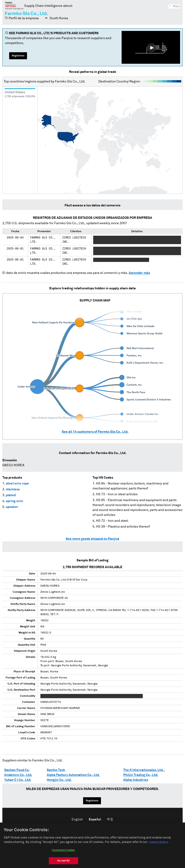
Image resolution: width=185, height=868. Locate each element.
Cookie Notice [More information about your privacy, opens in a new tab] (159, 842)
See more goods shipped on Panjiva (92, 539)
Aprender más (139, 273)
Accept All (63, 861)
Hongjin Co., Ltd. (59, 780)
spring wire (14, 501)
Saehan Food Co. (17, 770)
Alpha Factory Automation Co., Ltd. (73, 775)
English (77, 820)
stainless (13, 489)
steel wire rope (17, 484)
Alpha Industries (136, 780)
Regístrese (18, 56)
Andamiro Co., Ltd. (18, 775)
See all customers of (95, 432)
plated (11, 495)
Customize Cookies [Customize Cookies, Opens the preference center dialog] (63, 850)
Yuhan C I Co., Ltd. (18, 780)
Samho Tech (56, 770)
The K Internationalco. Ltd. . (144, 770)
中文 (110, 820)
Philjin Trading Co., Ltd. (141, 775)
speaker (12, 507)
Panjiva (14, 6)
